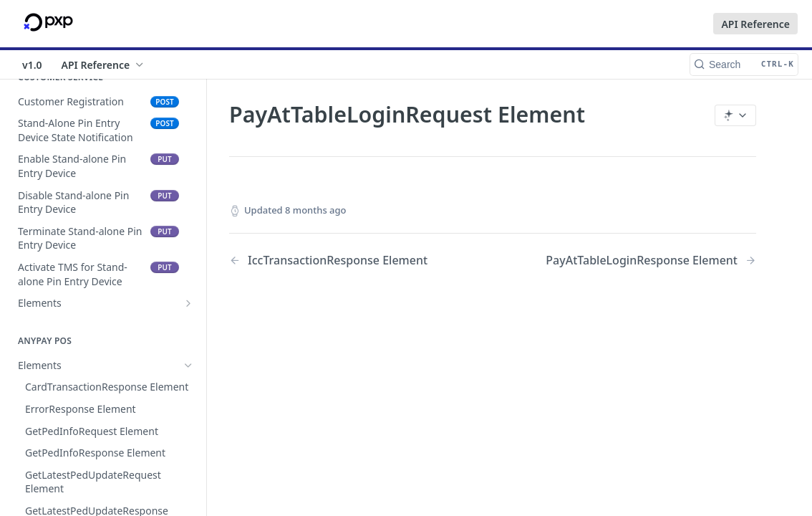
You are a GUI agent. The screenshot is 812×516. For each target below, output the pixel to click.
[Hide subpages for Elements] (188, 365)
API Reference (755, 24)
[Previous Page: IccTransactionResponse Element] (342, 261)
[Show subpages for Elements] (188, 303)
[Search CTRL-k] (744, 64)
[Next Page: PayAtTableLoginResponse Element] (651, 261)
